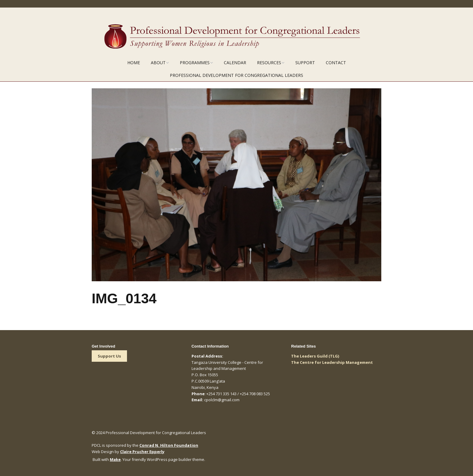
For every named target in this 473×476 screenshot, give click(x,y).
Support (305, 63)
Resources (269, 63)
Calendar (235, 63)
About (158, 63)
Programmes (195, 63)
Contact (336, 63)
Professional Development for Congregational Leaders (237, 75)
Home (134, 63)
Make (115, 459)
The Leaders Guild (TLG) (315, 356)
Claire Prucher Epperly (142, 452)
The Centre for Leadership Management (332, 362)
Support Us (109, 356)
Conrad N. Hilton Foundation (169, 445)
